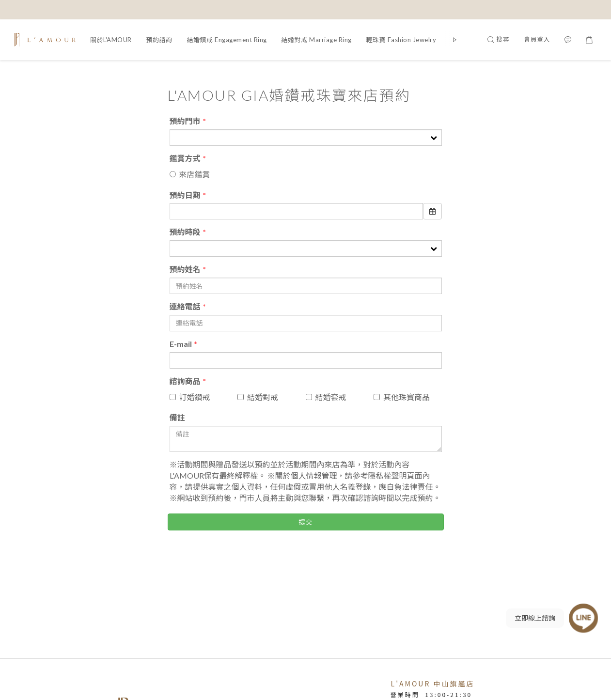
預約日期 (185, 195)
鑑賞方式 (185, 158)
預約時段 (185, 232)
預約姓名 (185, 269)
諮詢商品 (185, 381)
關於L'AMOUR (111, 40)
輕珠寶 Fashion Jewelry (401, 40)
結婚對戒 (258, 397)
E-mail (181, 344)
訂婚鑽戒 (190, 397)
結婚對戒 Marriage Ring (317, 40)
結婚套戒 (326, 397)
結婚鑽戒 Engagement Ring (227, 40)
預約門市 (185, 121)
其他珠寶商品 (402, 397)
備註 (177, 417)
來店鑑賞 (190, 174)
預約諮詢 (159, 40)
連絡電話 (185, 306)
